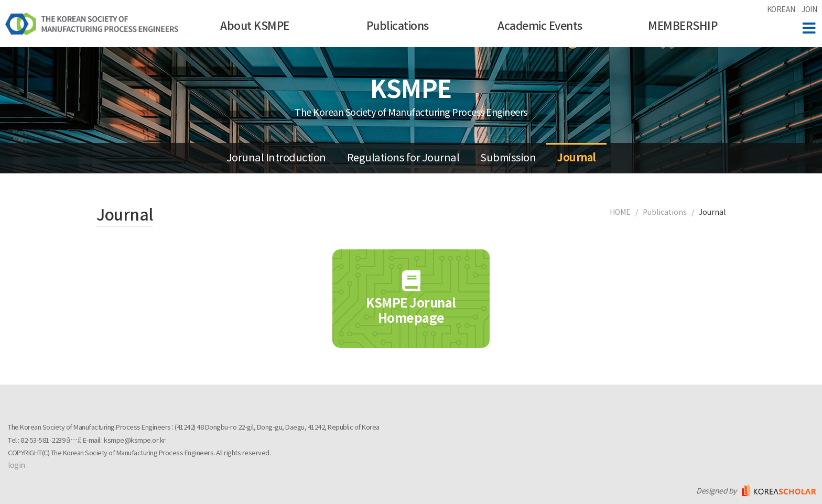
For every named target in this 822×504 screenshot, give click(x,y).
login (17, 466)
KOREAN (781, 10)
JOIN (809, 10)
